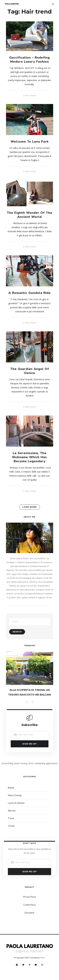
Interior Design (15, 795)
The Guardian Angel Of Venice (30, 371)
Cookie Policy (30, 905)
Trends (11, 826)
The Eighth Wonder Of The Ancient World (29, 215)
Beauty (11, 788)
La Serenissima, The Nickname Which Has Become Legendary (30, 457)
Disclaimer (29, 913)
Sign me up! (30, 744)
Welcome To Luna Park (30, 142)
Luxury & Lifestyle (16, 803)
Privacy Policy (30, 897)
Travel (11, 818)
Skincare (12, 811)
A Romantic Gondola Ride (30, 293)
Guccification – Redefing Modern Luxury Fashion (29, 60)
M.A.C (43, 958)
